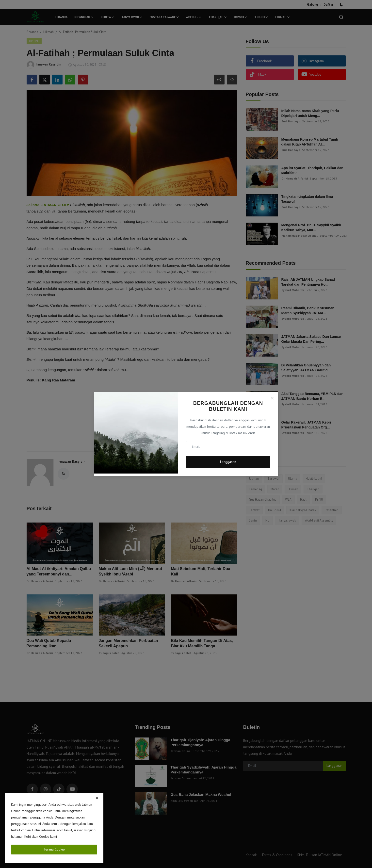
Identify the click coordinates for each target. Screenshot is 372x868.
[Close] (272, 398)
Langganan (228, 462)
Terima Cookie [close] (54, 849)
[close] (97, 798)
